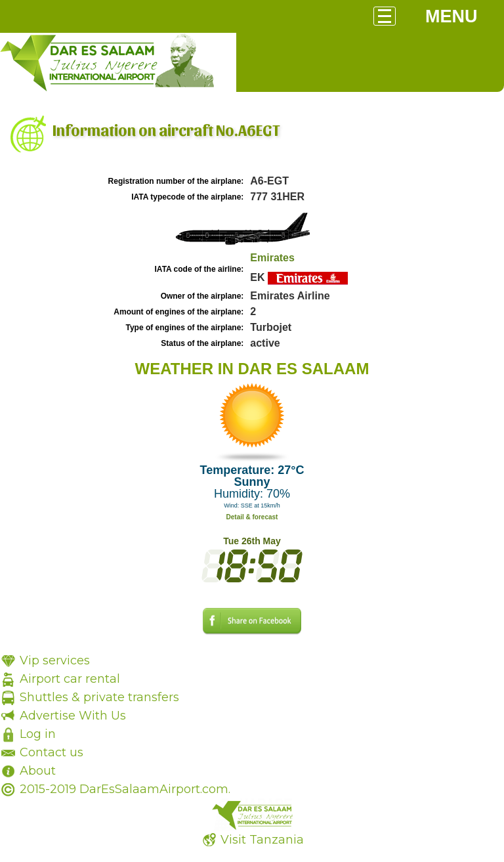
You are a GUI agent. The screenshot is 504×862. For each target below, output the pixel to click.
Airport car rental (70, 679)
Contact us (52, 752)
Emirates (272, 258)
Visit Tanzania (262, 840)
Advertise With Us (73, 716)
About (38, 771)
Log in (38, 734)
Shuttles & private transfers (99, 697)
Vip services (55, 660)
